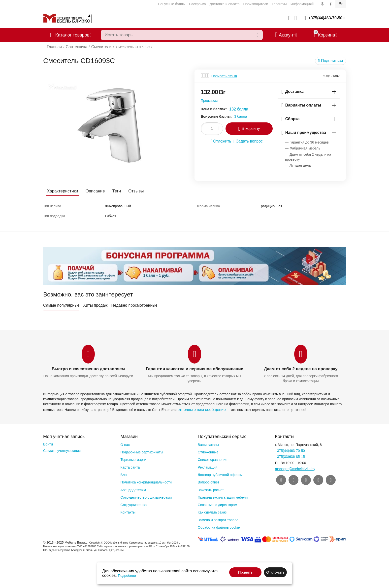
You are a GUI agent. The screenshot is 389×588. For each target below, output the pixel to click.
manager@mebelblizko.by (295, 468)
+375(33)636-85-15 (290, 456)
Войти (48, 443)
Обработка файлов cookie (219, 526)
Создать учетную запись (63, 450)
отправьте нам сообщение (199, 409)
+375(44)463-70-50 (325, 18)
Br (341, 4)
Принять (245, 572)
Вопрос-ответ (209, 481)
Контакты (128, 511)
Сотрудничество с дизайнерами (146, 496)
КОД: (326, 76)
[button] (332, 61)
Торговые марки (133, 459)
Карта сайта (130, 466)
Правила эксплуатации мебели (223, 496)
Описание (93, 191)
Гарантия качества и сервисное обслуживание (194, 369)
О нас (125, 444)
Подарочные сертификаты (142, 451)
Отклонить (275, 572)
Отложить (223, 141)
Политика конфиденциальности (146, 481)
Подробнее (127, 576)
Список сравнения (212, 459)
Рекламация (208, 466)
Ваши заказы (208, 444)
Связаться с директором (217, 504)
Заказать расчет (211, 489)
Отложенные (208, 451)
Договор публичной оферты (220, 474)
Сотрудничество (133, 504)
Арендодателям (133, 489)
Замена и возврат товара (218, 519)
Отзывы (132, 191)
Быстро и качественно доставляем (88, 369)
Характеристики (62, 191)
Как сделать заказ (212, 511)
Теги (113, 191)
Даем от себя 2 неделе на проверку (301, 369)
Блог (124, 474)
